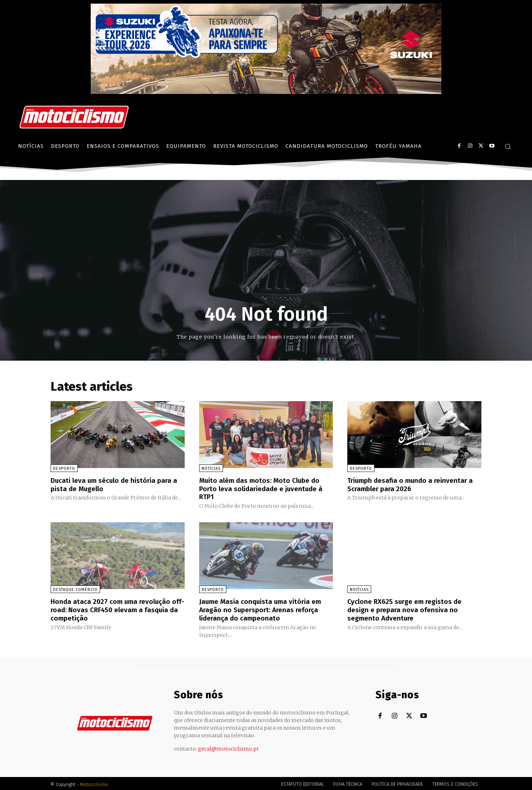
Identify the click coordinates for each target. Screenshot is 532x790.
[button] (508, 146)
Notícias (211, 469)
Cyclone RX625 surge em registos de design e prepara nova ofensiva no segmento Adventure (407, 609)
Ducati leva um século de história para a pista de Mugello (117, 484)
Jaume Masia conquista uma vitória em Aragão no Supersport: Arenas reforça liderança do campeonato (263, 609)
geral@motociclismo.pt (228, 747)
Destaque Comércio (75, 589)
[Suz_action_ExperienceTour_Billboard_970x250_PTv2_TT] (266, 92)
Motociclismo (94, 783)
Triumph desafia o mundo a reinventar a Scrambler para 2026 (413, 484)
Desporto (64, 469)
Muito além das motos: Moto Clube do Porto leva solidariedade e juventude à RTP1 (264, 488)
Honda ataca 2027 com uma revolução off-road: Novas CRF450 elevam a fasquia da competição (113, 609)
